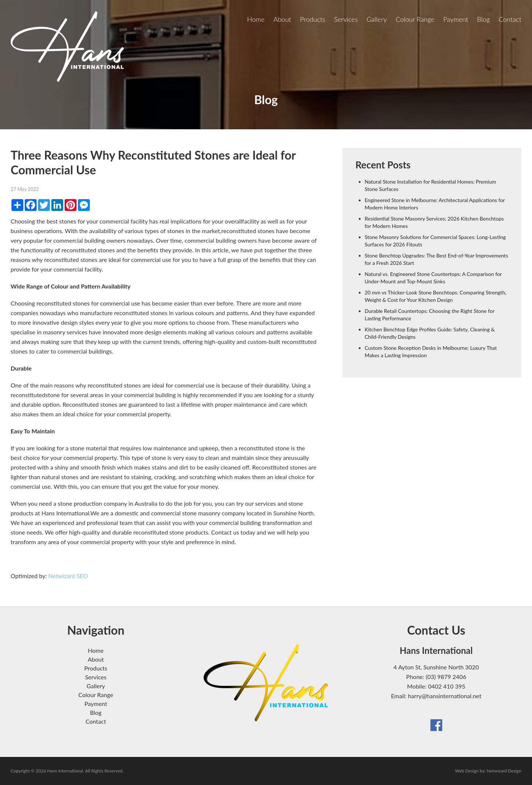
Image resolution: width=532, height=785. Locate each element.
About (282, 19)
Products (313, 19)
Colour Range (415, 19)
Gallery (377, 19)
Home (256, 19)
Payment (456, 19)
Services (346, 19)
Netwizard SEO (68, 576)
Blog (483, 19)
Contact (510, 19)
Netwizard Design (504, 771)
